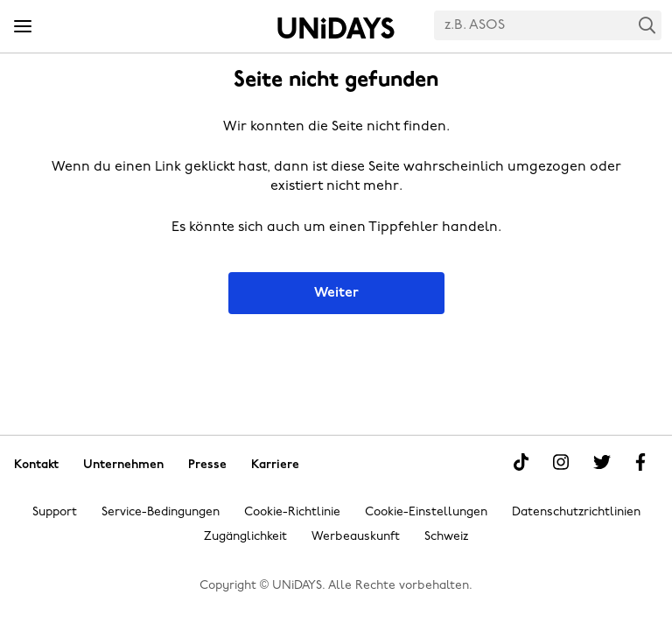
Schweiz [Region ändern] (446, 537)
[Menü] (23, 27)
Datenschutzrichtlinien (576, 512)
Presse (207, 464)
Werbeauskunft (356, 537)
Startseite (336, 28)
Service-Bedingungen (161, 512)
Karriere (275, 464)
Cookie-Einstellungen (426, 512)
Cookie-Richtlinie (292, 512)
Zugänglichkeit (245, 537)
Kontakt (36, 464)
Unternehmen (123, 464)
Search (647, 25)
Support (55, 512)
